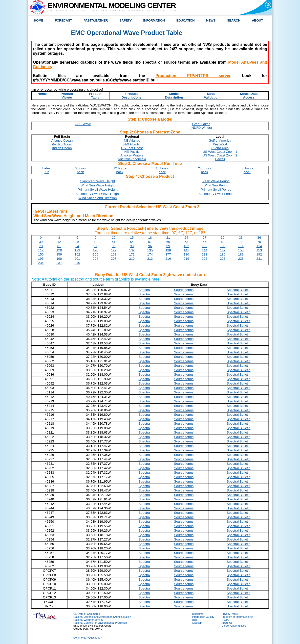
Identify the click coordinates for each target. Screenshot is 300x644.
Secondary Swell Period (216, 194)
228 (241, 259)
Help (195, 620)
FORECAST (63, 20)
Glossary (197, 623)
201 (77, 259)
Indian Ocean (62, 148)
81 (59, 246)
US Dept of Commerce (87, 614)
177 (168, 254)
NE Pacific (132, 152)
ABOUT (257, 20)
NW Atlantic (132, 144)
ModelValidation (212, 96)
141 (186, 250)
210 (132, 259)
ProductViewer (67, 96)
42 (59, 242)
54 (132, 242)
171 (132, 254)
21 (168, 238)
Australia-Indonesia (132, 159)
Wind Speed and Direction (98, 198)
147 (223, 250)
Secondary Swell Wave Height (98, 194)
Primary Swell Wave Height (97, 190)
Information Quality (203, 617)
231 (259, 259)
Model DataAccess (249, 96)
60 (168, 242)
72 (241, 242)
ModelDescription (174, 96)
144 (204, 250)
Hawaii (220, 159)
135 (150, 250)
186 (223, 254)
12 (114, 238)
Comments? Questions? (87, 638)
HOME (39, 20)
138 (168, 250)
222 (204, 259)
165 (95, 254)
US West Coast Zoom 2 (220, 155)
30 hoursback (247, 170)
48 (96, 242)
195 (41, 259)
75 (259, 242)
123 (77, 250)
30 (223, 238)
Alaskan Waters (132, 155)
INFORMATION (154, 20)
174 (150, 254)
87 (96, 246)
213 (150, 259)
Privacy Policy (230, 614)
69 (223, 242)
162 (77, 254)
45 (77, 242)
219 (186, 259)
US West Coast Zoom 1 (220, 152)
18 (150, 238)
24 (186, 238)
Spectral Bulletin (238, 290)
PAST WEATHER (96, 20)
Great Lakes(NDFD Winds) (201, 126)
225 (223, 259)
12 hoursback (120, 170)
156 (41, 254)
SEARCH (234, 20)
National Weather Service (88, 620)
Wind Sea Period (216, 185)
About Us (227, 623)
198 (59, 259)
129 (114, 250)
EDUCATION (185, 20)
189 (241, 254)
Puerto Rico (220, 148)
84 (77, 246)
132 (132, 250)
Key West (220, 144)
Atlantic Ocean (62, 141)
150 (241, 250)
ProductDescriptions (132, 96)
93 (132, 246)
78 (41, 246)
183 (204, 254)
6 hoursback (80, 170)
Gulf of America (220, 141)
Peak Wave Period (216, 181)
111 (241, 246)
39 (41, 242)
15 (132, 238)
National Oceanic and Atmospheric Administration (102, 617)
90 (114, 246)
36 (259, 238)
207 (114, 259)
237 (59, 263)
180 (186, 254)
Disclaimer (198, 614)
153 (259, 250)
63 (186, 242)
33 (241, 238)
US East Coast (132, 148)
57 (150, 242)
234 (41, 263)
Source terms (184, 290)
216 (168, 259)
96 (150, 246)
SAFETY (125, 20)
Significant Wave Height (97, 181)
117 (41, 250)
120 (59, 250)
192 (259, 254)
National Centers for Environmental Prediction (100, 623)
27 (204, 238)
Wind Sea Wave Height (97, 185)
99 (168, 246)
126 (95, 250)
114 (259, 246)
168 (114, 254)
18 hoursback (162, 170)
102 (186, 246)
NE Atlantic (132, 141)
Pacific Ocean (62, 144)
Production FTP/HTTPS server (193, 76)
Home (42, 94)
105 (204, 246)
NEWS (211, 20)
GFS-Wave (83, 124)
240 (77, 263)
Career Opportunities (234, 626)
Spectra (144, 290)
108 (223, 246)
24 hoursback (205, 170)
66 (204, 242)
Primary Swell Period (216, 190)
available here (147, 279)
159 (59, 254)
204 (95, 259)
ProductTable (95, 96)
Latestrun (47, 170)
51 (114, 242)
